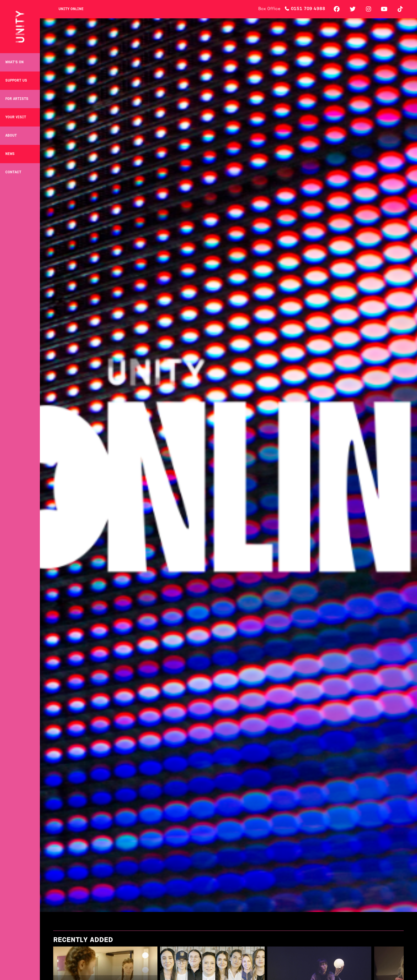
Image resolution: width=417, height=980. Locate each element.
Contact (13, 172)
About (11, 136)
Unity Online (71, 9)
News (10, 154)
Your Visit (16, 117)
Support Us (16, 81)
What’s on (14, 62)
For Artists (17, 99)
